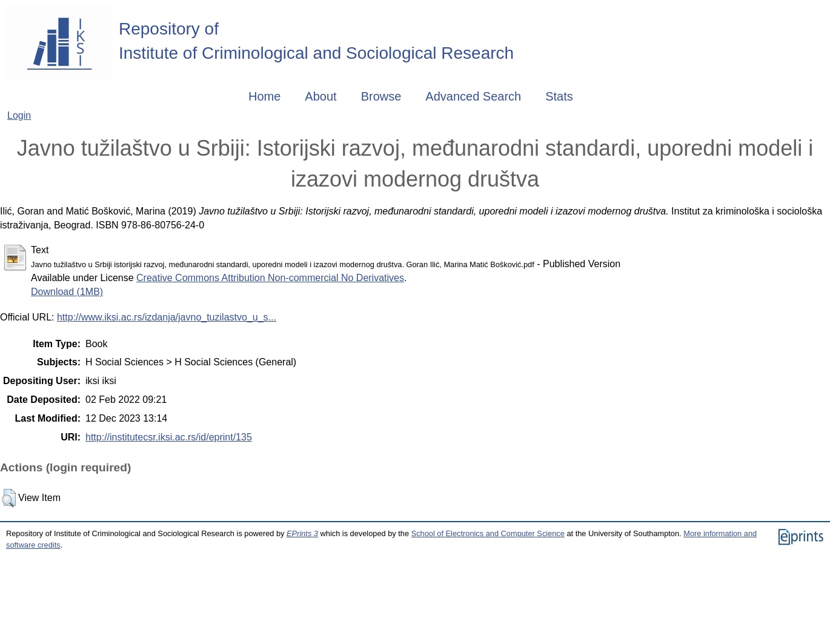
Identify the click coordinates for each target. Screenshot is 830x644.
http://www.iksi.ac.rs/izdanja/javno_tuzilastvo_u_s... (167, 317)
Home (264, 96)
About (320, 96)
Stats (559, 96)
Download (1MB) (67, 292)
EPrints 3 (302, 533)
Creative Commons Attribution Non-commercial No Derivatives (270, 278)
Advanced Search (473, 96)
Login (19, 115)
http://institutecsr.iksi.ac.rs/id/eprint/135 (169, 437)
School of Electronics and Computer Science (488, 533)
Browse (381, 96)
